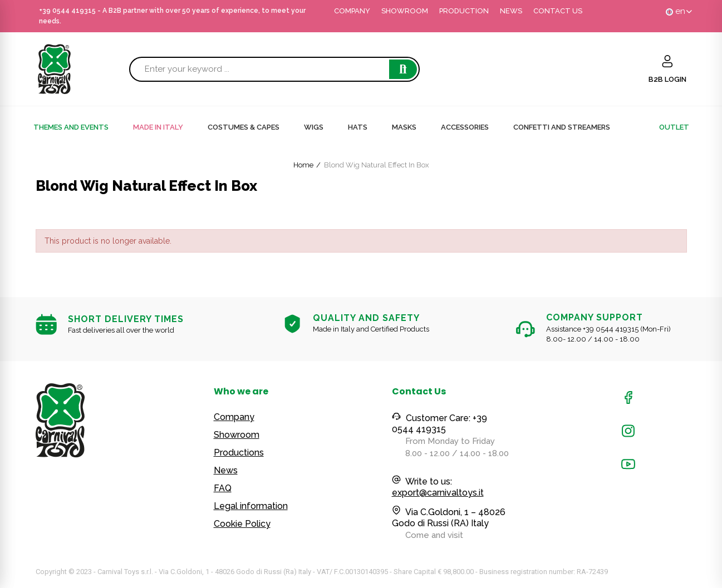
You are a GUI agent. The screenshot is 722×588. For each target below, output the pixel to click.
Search (403, 69)
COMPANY (352, 11)
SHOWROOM (405, 11)
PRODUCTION (464, 11)
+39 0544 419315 (67, 11)
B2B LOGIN (667, 79)
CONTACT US (558, 11)
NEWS (511, 11)
